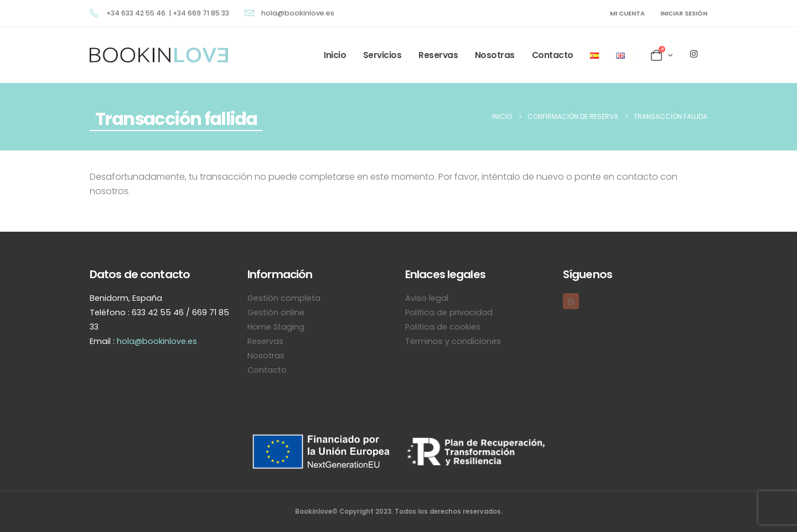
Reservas (438, 55)
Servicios (382, 55)
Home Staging (276, 327)
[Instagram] (694, 54)
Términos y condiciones (453, 341)
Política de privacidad (449, 312)
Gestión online (276, 312)
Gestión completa (284, 298)
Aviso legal (427, 298)
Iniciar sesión (684, 13)
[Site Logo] (159, 55)
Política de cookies (443, 327)
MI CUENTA (627, 13)
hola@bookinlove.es (157, 341)
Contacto (553, 55)
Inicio (335, 55)
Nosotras (495, 55)
